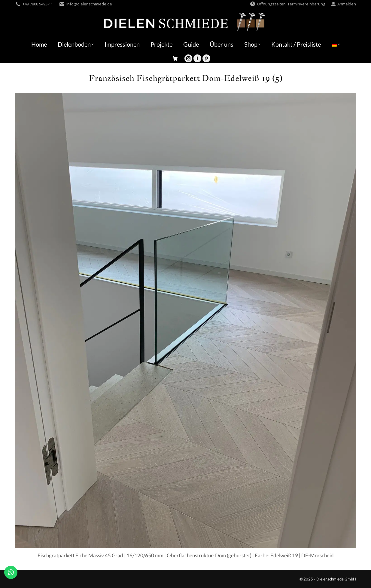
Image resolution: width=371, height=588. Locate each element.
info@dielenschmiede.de (89, 4)
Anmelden (344, 4)
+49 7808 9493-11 (38, 4)
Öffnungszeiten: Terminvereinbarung (287, 4)
